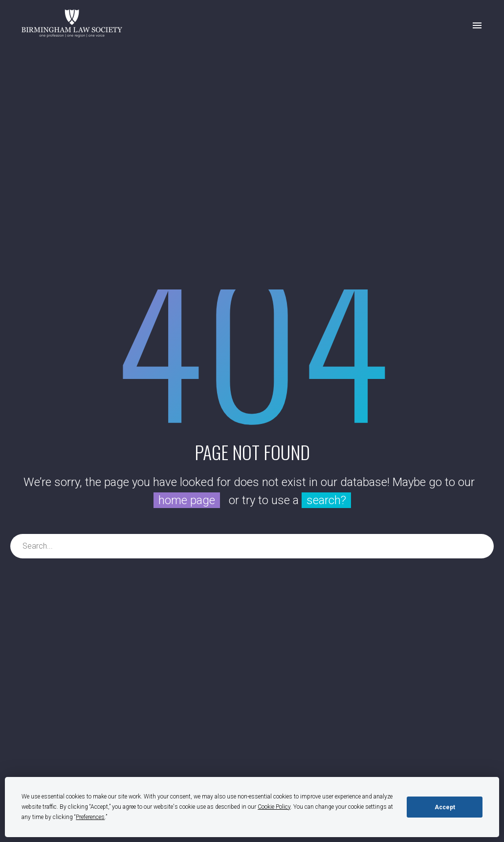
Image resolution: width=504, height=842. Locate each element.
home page (187, 500)
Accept (445, 807)
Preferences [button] (90, 817)
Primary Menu (477, 25)
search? (326, 500)
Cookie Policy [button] (274, 807)
